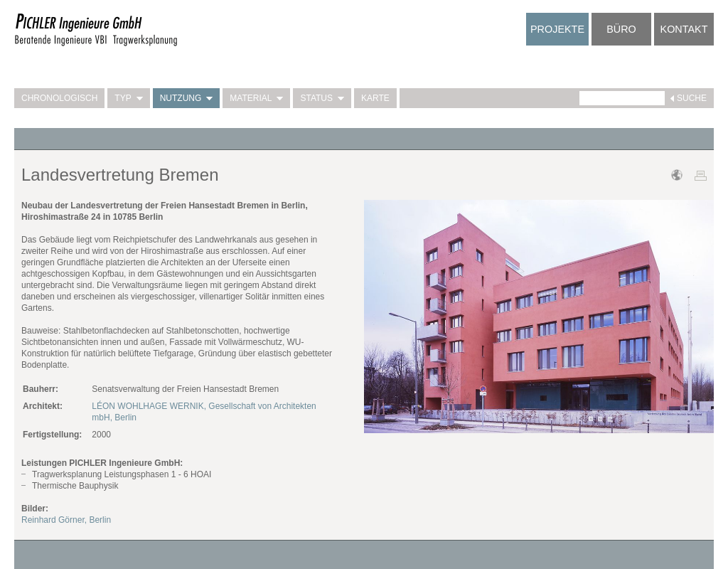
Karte (375, 98)
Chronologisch (59, 98)
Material (256, 98)
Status (322, 98)
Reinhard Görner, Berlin (66, 520)
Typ (128, 98)
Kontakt (684, 29)
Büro (621, 29)
